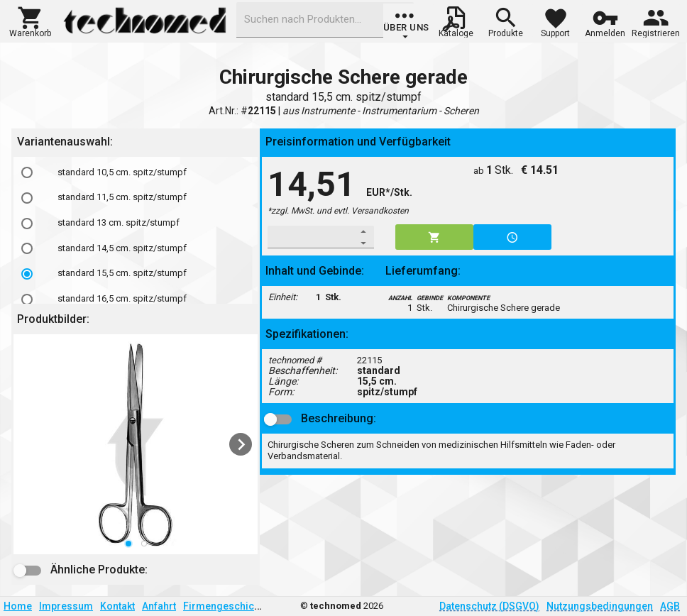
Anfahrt (159, 606)
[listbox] (136, 444)
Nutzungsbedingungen (600, 606)
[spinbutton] (311, 237)
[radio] (27, 172)
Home (18, 606)
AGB (670, 606)
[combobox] (325, 20)
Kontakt (117, 606)
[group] (406, 25)
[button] (30, 21)
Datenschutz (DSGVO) (489, 606)
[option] (136, 172)
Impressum (66, 606)
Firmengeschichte (226, 606)
